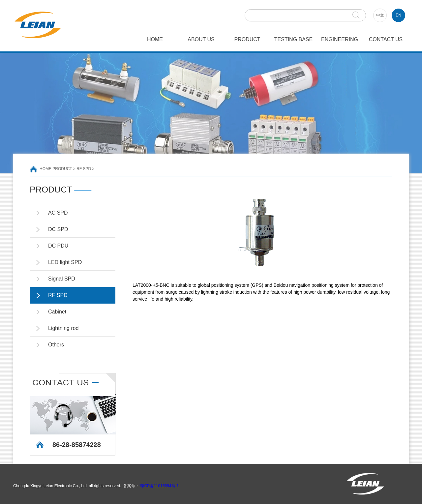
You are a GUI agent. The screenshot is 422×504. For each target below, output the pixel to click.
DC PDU (58, 246)
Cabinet (57, 312)
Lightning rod (63, 328)
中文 (380, 15)
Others (56, 345)
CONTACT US (386, 39)
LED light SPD (65, 262)
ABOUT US (201, 39)
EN (398, 15)
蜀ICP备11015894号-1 (159, 486)
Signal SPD (62, 279)
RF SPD (84, 169)
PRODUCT (247, 39)
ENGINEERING (340, 39)
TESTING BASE (293, 39)
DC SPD (58, 229)
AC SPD (58, 213)
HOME (155, 39)
